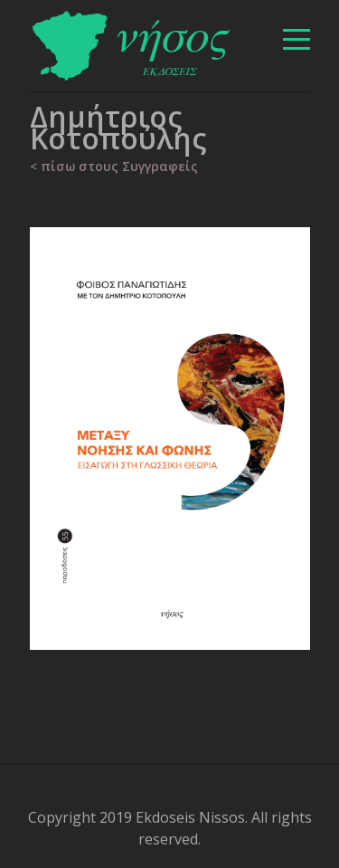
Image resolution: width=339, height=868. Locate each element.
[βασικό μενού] (297, 39)
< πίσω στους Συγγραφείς (114, 166)
